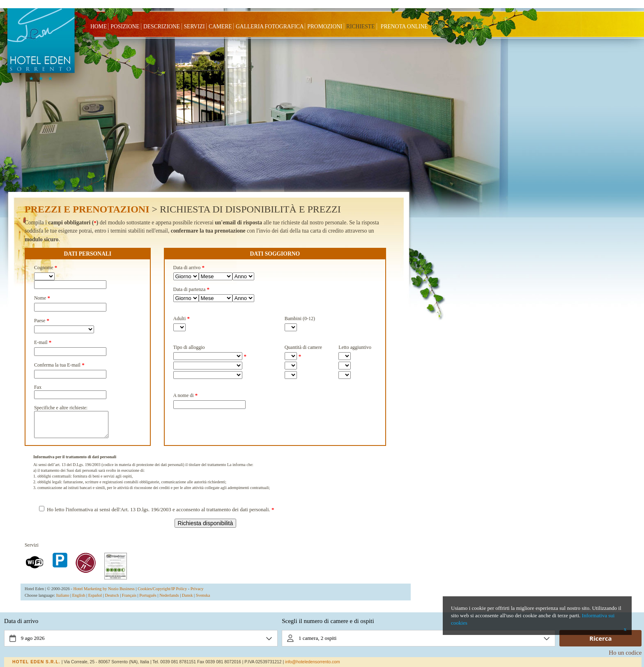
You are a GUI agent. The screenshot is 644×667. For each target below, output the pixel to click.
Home (99, 27)
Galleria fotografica (270, 27)
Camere (220, 27)
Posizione (125, 27)
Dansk (187, 600)
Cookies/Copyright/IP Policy (162, 594)
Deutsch (112, 600)
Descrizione (162, 27)
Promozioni (325, 27)
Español (95, 600)
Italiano (63, 600)
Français (129, 600)
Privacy (197, 594)
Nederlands (169, 600)
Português (148, 600)
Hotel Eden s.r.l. (36, 662)
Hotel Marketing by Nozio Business (104, 594)
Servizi (194, 27)
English (79, 600)
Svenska (203, 600)
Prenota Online (404, 27)
